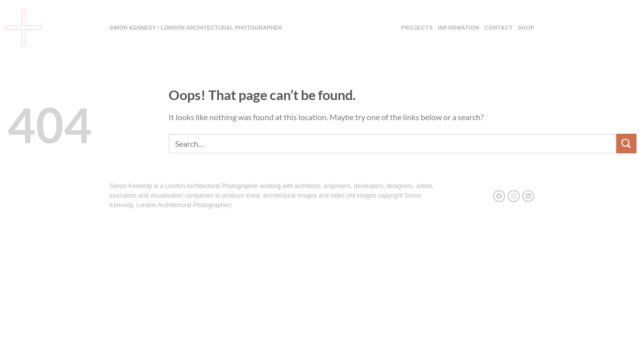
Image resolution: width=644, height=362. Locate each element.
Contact (499, 28)
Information (458, 28)
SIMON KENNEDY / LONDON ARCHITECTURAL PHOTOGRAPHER (196, 28)
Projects (417, 28)
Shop (526, 28)
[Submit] (626, 144)
